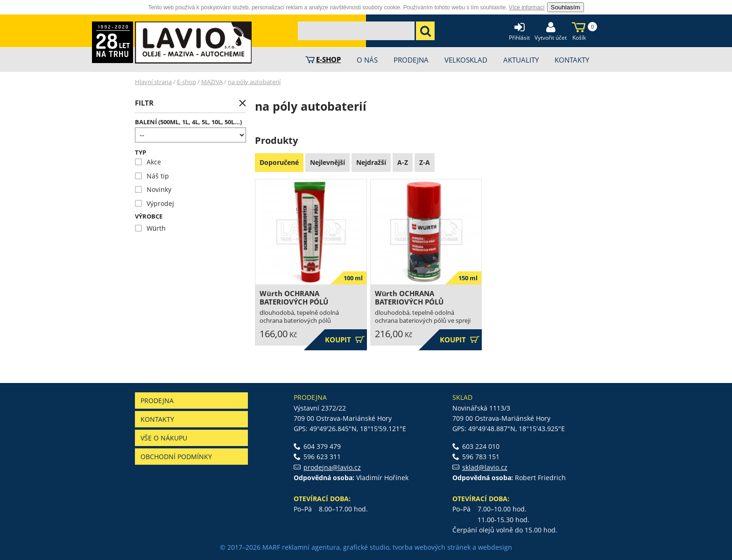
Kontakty (157, 419)
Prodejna (157, 401)
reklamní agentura (311, 547)
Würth (150, 228)
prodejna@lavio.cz (332, 467)
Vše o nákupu (164, 438)
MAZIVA (212, 82)
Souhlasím (566, 7)
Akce (148, 162)
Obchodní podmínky (176, 457)
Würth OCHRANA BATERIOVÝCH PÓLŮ (294, 298)
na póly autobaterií (254, 82)
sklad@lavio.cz (485, 467)
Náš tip (152, 176)
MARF (271, 547)
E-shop (187, 82)
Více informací (527, 7)
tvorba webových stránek (432, 547)
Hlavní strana (153, 82)
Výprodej (155, 203)
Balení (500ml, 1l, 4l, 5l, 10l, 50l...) (188, 122)
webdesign (495, 547)
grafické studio (366, 547)
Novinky (153, 189)
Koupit (345, 340)
